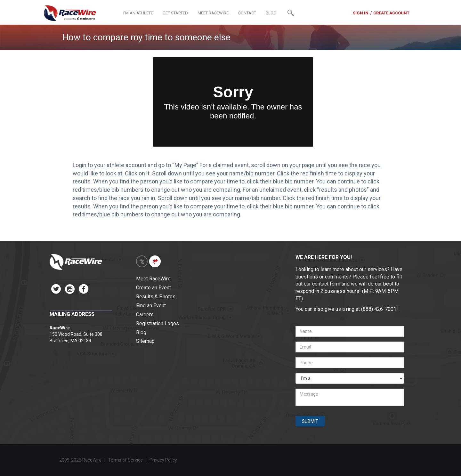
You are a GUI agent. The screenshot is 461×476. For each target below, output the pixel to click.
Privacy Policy (164, 460)
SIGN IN (361, 13)
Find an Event (151, 306)
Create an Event (154, 288)
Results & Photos (156, 297)
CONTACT (247, 13)
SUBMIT (310, 421)
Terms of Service (125, 460)
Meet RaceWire (153, 279)
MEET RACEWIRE (213, 13)
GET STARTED (175, 13)
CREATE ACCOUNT (391, 13)
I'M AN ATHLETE (138, 13)
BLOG (271, 13)
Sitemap (145, 341)
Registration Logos (158, 323)
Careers (145, 315)
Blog (141, 332)
